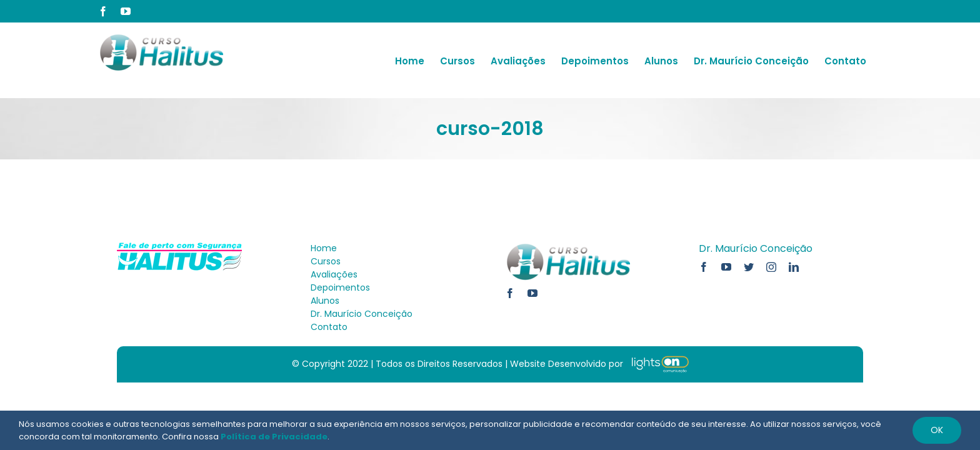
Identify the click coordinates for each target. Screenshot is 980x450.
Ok (937, 430)
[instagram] (771, 267)
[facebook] (510, 293)
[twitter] (749, 267)
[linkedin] (794, 267)
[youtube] (532, 293)
